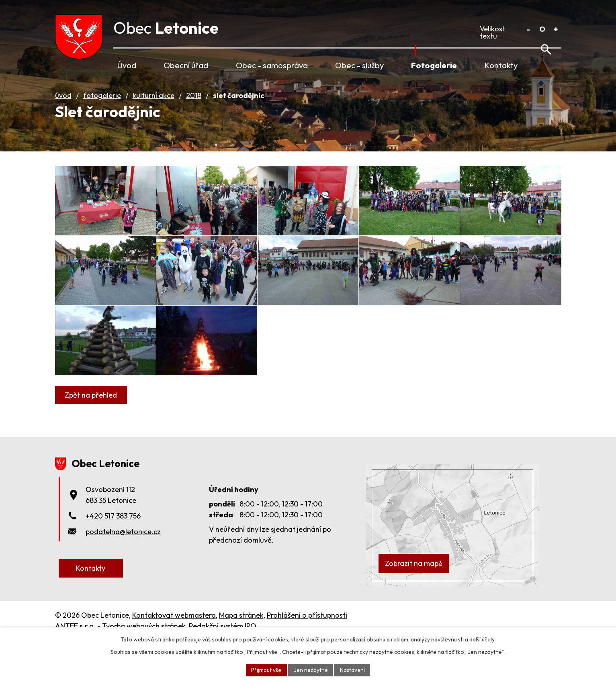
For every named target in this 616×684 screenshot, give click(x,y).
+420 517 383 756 (113, 559)
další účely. (482, 639)
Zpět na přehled (92, 439)
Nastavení (353, 670)
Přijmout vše (266, 670)
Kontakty (501, 65)
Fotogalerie (434, 65)
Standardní (542, 29)
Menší (529, 29)
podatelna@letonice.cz (123, 575)
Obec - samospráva (272, 65)
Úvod (127, 65)
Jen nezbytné (311, 670)
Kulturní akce (153, 107)
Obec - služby (359, 65)
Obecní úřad (186, 65)
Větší (556, 29)
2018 (194, 107)
